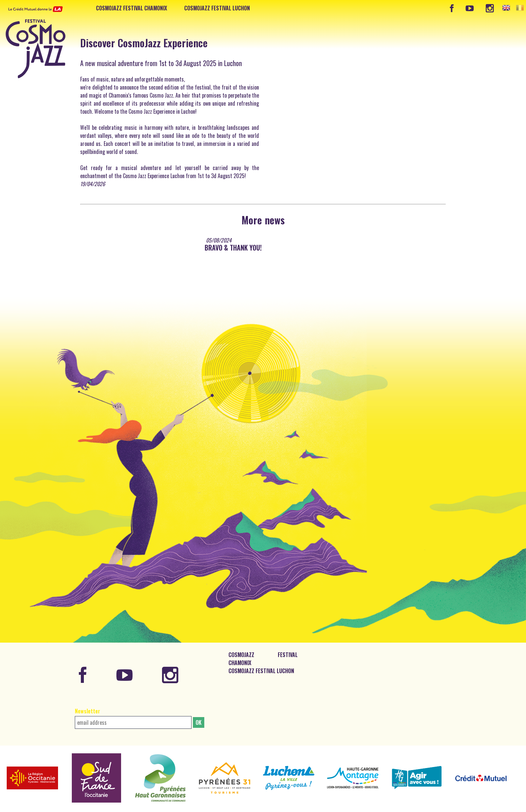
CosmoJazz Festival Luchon (217, 8)
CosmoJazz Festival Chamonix (131, 8)
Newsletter (87, 711)
